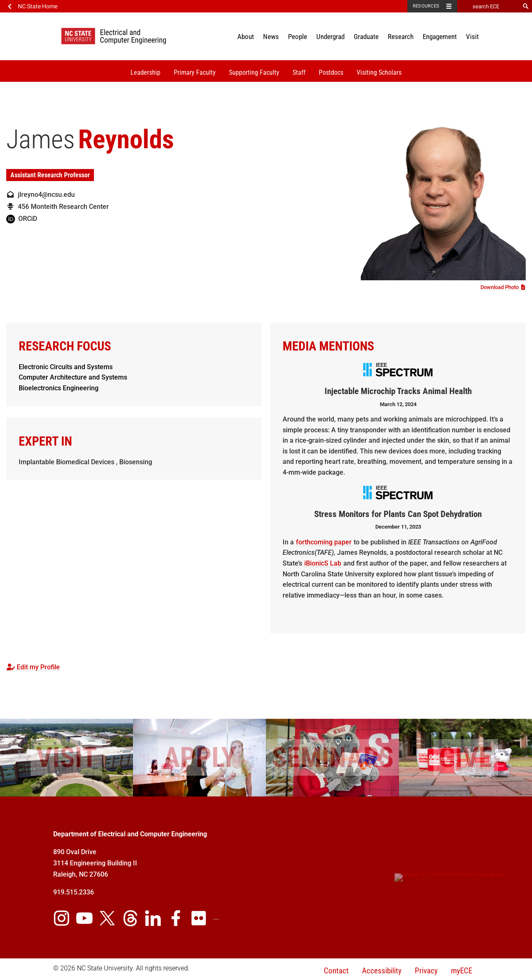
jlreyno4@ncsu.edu (41, 195)
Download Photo (503, 287)
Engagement (440, 37)
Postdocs (331, 72)
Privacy (426, 971)
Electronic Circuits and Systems (66, 367)
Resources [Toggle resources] (426, 6)
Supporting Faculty (254, 72)
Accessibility (382, 971)
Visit (472, 37)
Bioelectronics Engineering (59, 388)
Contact (336, 971)
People (298, 37)
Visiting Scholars (379, 72)
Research (401, 37)
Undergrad (330, 37)
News (271, 37)
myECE (462, 971)
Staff (299, 72)
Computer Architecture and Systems (73, 377)
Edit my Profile (33, 667)
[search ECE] (488, 6)
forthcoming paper (324, 542)
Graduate (366, 37)
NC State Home (38, 6)
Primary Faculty (195, 72)
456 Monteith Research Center (58, 207)
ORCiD (22, 219)
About (246, 37)
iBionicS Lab (323, 563)
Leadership (145, 72)
